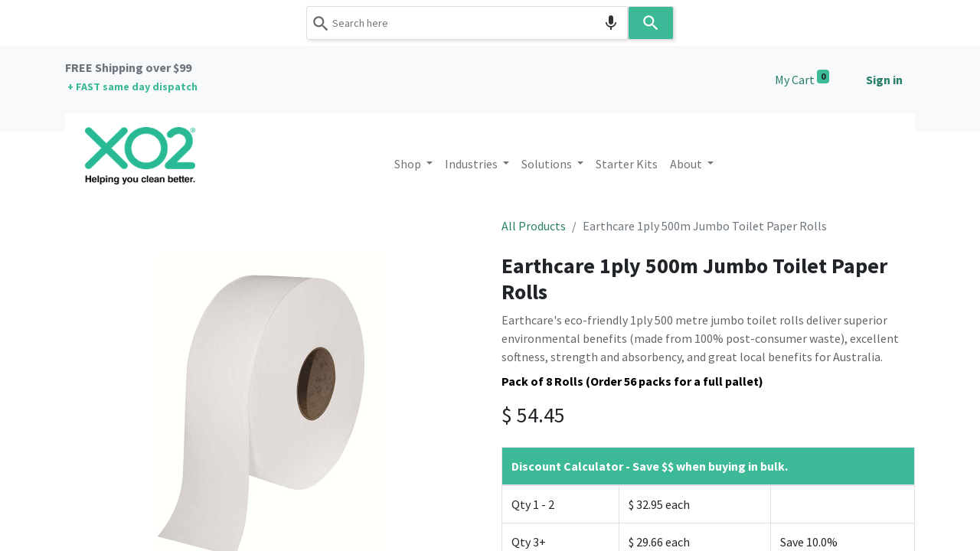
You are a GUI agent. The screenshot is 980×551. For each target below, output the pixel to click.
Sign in (884, 80)
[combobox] (467, 23)
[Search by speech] (611, 23)
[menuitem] (627, 164)
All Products (534, 226)
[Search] (651, 23)
